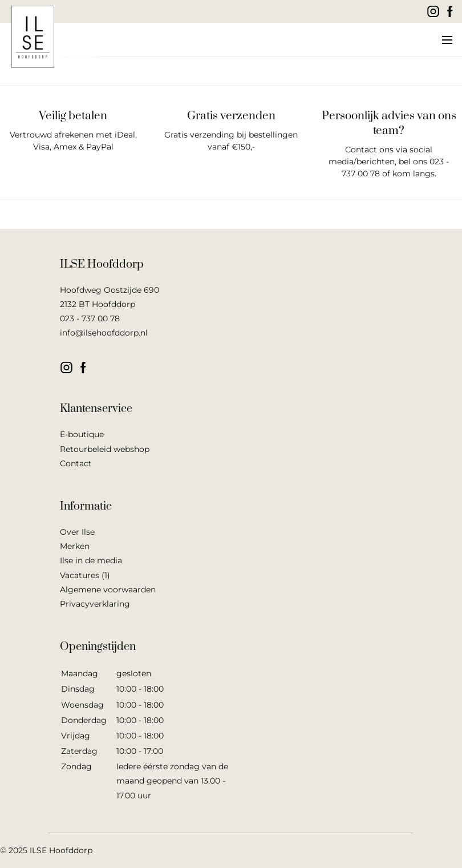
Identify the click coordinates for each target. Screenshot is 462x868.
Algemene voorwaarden (108, 590)
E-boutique (82, 434)
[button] (446, 40)
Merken (75, 546)
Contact (76, 463)
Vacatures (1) (85, 575)
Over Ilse (77, 532)
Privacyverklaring (95, 604)
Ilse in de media (91, 560)
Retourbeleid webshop (105, 449)
